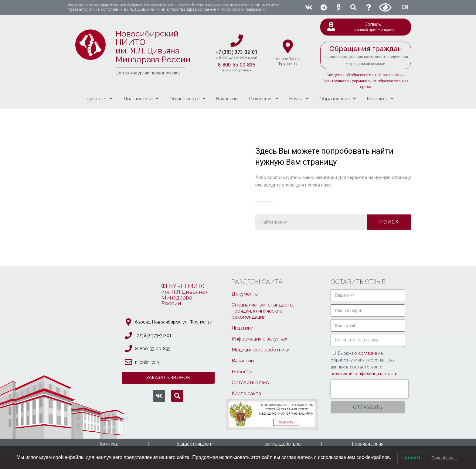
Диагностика (141, 99)
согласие (368, 353)
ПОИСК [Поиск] (389, 222)
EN (405, 7)
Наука (299, 99)
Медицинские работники (261, 350)
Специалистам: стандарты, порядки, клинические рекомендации (263, 311)
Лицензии (243, 328)
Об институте (187, 99)
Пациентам (97, 99)
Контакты (380, 99)
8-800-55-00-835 (237, 65)
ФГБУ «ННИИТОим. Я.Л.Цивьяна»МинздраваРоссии (185, 295)
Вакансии (227, 99)
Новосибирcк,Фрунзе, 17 (288, 61)
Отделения (264, 99)
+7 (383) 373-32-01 (153, 335)
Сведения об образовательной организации (365, 75)
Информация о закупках (259, 339)
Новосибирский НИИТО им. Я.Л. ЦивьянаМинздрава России (153, 46)
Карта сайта (246, 394)
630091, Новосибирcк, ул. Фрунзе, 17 (173, 322)
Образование (338, 99)
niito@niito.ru (148, 362)
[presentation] (369, 389)
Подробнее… (445, 458)
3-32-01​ (249, 52)
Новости (242, 372)
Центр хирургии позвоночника (148, 73)
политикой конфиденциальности (364, 374)
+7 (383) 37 (228, 52)
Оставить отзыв (250, 383)
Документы (245, 294)
